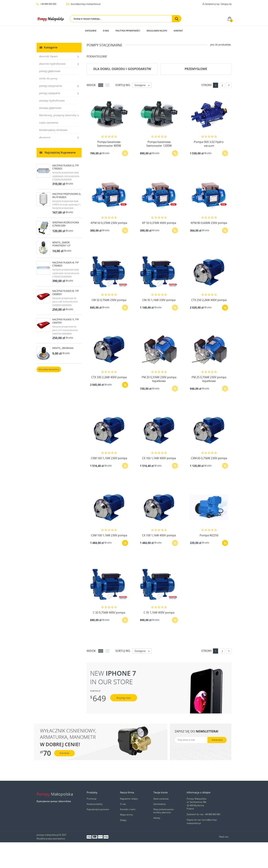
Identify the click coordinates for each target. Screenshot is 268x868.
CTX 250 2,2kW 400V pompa (209, 326)
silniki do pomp (48, 104)
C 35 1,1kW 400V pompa (159, 638)
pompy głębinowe (50, 97)
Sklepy (123, 846)
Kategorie (91, 31)
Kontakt (178, 31)
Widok (91, 111)
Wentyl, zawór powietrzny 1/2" (61, 270)
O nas (106, 31)
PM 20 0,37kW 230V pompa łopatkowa (159, 405)
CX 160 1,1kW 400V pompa (159, 484)
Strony (207, 111)
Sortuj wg (123, 111)
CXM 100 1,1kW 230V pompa (109, 561)
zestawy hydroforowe (52, 126)
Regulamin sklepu (157, 31)
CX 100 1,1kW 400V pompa (159, 561)
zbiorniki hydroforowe (52, 89)
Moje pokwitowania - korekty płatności (164, 837)
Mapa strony (126, 840)
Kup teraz (64, 779)
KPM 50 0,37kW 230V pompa (109, 248)
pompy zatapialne (50, 119)
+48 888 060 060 (46, 4)
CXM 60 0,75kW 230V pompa (209, 484)
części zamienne (49, 148)
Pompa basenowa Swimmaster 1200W (159, 169)
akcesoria (45, 163)
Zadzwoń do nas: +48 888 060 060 (203, 840)
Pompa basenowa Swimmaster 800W (109, 169)
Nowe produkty (95, 830)
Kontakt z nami (128, 835)
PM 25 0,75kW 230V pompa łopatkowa (209, 405)
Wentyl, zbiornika (63, 374)
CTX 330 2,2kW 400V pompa (109, 403)
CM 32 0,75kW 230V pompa (109, 326)
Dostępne (143, 111)
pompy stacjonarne (51, 111)
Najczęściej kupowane (98, 835)
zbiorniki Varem (48, 82)
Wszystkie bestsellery (49, 395)
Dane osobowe (161, 824)
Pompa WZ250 (209, 561)
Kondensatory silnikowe (53, 156)
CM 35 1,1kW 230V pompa (159, 326)
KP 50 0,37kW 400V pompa (159, 248)
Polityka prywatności (128, 31)
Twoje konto (161, 818)
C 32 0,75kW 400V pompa (109, 638)
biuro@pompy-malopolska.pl (83, 4)
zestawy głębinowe (50, 133)
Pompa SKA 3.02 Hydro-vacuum (209, 169)
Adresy (157, 844)
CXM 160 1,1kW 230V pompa (109, 484)
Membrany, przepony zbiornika (58, 141)
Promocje (92, 824)
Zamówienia (159, 830)
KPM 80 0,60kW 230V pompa (209, 248)
